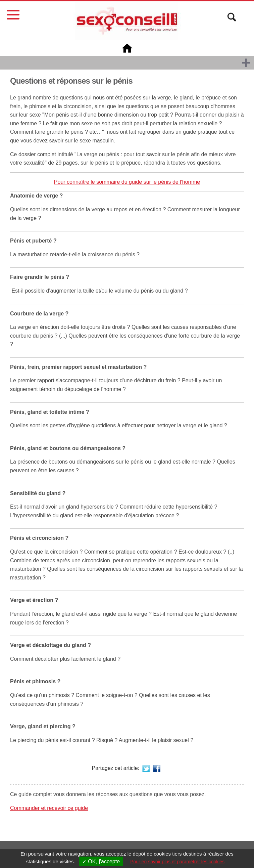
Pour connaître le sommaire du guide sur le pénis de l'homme (127, 182)
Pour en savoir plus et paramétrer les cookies (177, 862)
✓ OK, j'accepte (101, 861)
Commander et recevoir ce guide (49, 808)
